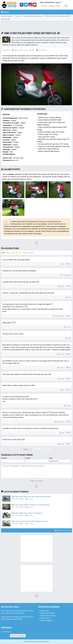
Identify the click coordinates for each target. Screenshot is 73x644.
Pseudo (4, 458)
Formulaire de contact (48, 616)
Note (51, 458)
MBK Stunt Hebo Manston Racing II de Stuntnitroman (30, 505)
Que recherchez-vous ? (51, 2)
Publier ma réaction (36, 481)
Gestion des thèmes (48, 613)
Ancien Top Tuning (63, 530)
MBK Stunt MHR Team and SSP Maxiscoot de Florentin (31, 497)
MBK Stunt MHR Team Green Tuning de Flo (27, 513)
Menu (5, 12)
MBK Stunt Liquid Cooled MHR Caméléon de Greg (29, 521)
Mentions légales (47, 620)
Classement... (7, 632)
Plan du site (45, 611)
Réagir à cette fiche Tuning (18, 455)
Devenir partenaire (18, 636)
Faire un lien (45, 618)
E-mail (28, 458)
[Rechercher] (66, 6)
